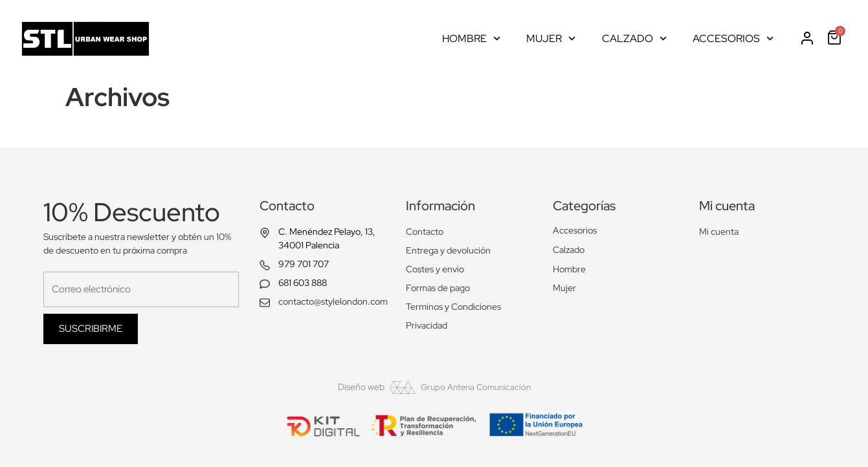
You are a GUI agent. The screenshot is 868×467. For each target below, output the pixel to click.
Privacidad (427, 325)
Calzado (634, 38)
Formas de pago (438, 288)
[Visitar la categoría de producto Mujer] (616, 288)
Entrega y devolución (448, 250)
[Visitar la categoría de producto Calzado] (616, 250)
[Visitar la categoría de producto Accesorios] (616, 231)
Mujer (551, 38)
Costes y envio (435, 269)
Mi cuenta (719, 232)
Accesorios (733, 38)
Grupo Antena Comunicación (476, 387)
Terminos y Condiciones (453, 307)
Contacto (425, 232)
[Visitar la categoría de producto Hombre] (616, 269)
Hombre (471, 38)
